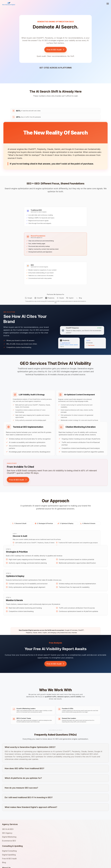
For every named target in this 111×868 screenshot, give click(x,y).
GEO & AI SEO (27, 841)
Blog (39, 852)
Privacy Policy (62, 848)
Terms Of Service (64, 852)
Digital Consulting (44, 841)
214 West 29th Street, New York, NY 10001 (73, 845)
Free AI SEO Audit (44, 848)
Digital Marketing (28, 848)
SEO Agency (26, 845)
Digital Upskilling (43, 845)
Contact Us (61, 841)
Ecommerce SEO (28, 852)
